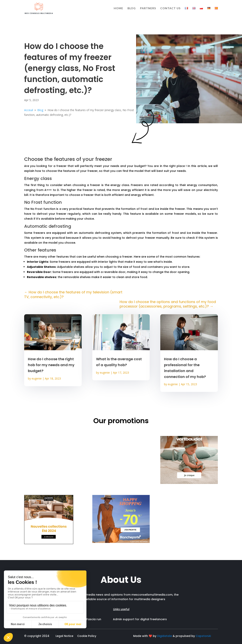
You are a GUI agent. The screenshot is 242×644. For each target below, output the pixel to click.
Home (118, 8)
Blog (132, 8)
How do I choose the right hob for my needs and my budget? (51, 365)
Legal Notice (64, 636)
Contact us (170, 8)
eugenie (37, 378)
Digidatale (165, 636)
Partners (148, 8)
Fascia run (100, 619)
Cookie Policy (87, 636)
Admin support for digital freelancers (140, 619)
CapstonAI (203, 636)
